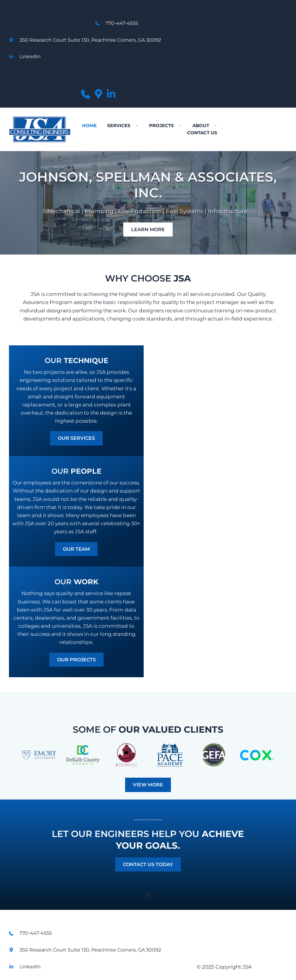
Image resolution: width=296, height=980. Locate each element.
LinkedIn (30, 57)
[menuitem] (89, 126)
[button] (148, 895)
